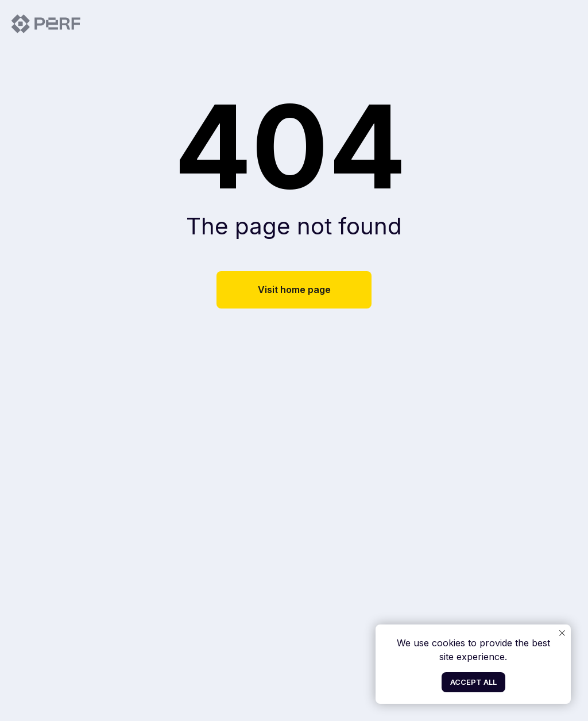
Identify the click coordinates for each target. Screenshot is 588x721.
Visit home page (294, 290)
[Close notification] (562, 633)
